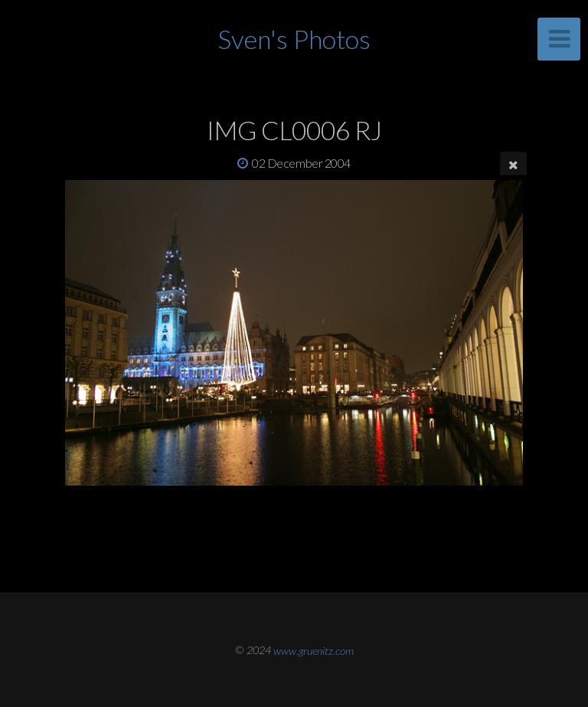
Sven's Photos (294, 39)
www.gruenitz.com (314, 650)
